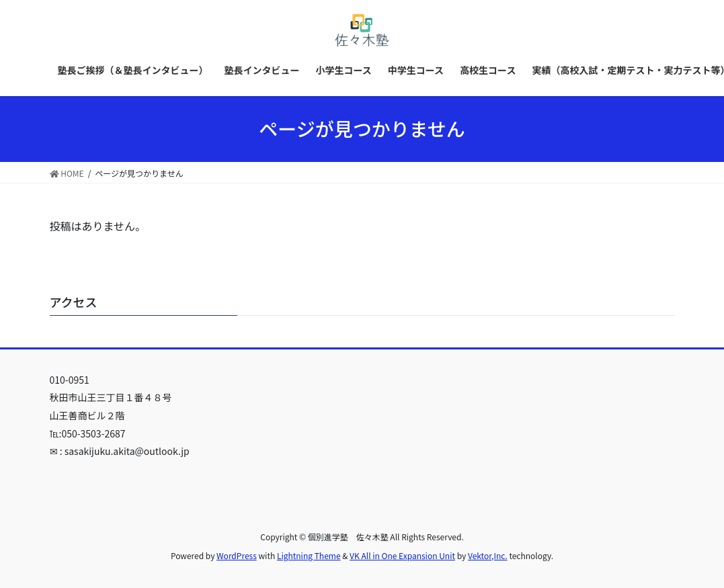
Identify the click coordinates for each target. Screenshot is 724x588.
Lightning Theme (309, 555)
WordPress (237, 555)
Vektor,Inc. (488, 555)
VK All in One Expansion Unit (402, 555)
